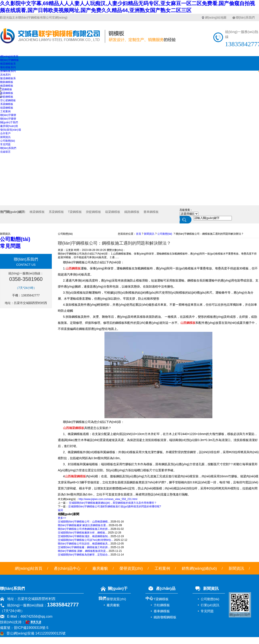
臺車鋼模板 (151, 212)
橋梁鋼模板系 (8, 64)
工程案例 (5, 111)
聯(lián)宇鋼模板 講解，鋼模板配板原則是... (83, 551)
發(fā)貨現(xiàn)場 (11, 130)
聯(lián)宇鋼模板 (10, 60)
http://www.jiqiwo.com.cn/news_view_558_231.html (108, 499)
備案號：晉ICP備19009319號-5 (24, 628)
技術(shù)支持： (22, 622)
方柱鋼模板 (162, 605)
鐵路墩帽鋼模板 (165, 617)
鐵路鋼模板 (132, 212)
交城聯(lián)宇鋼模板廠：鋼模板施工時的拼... (84, 547)
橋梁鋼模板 (7, 86)
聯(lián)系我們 (245, 17)
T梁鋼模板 (6, 89)
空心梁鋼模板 (8, 100)
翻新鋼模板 (7, 82)
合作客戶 (5, 133)
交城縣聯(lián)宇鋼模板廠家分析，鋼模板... (83, 533)
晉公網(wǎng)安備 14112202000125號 (36, 633)
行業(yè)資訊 (210, 605)
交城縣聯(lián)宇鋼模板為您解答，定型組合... (84, 555)
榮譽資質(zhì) (131, 568)
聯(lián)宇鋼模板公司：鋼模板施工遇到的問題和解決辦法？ (210, 234)
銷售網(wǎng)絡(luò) (199, 568)
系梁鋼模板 (7, 104)
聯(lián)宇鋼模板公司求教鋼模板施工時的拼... (84, 529)
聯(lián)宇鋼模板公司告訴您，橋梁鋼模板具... (84, 544)
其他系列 (5, 75)
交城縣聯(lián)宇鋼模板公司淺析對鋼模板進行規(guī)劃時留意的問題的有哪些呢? (115, 506)
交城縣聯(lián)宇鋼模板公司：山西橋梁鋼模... (84, 522)
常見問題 (5, 144)
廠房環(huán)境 (9, 126)
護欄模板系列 (8, 71)
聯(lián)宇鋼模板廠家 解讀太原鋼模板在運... (83, 525)
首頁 (139, 234)
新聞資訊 (5, 137)
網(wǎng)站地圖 (216, 17)
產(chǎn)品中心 (67, 568)
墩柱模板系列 (8, 67)
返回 (60, 510)
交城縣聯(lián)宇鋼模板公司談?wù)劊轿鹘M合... (86, 540)
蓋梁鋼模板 (7, 93)
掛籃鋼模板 (7, 97)
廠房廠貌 (100, 568)
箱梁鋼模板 (7, 108)
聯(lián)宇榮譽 (8, 115)
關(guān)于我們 (9, 122)
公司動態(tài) (8, 141)
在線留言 (5, 152)
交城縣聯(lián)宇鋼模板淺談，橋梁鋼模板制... (84, 536)
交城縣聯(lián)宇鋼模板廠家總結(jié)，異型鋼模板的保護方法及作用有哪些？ (112, 503)
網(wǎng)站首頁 (9, 56)
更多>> (62, 518)
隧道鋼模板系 (8, 78)
